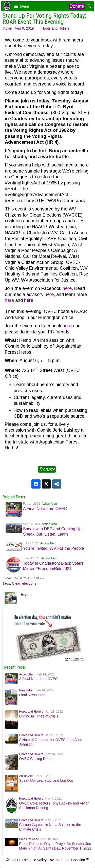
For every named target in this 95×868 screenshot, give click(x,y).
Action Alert (49, 504)
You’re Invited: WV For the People (53, 548)
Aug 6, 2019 (24, 28)
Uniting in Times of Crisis (39, 716)
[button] (25, 6)
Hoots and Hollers (55, 28)
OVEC (15, 860)
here (67, 288)
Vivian (7, 28)
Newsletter (26, 690)
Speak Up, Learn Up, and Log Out (46, 780)
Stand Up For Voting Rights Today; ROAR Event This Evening (44, 19)
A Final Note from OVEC (45, 509)
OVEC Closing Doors (36, 759)
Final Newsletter (32, 695)
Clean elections (24, 583)
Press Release (29, 839)
